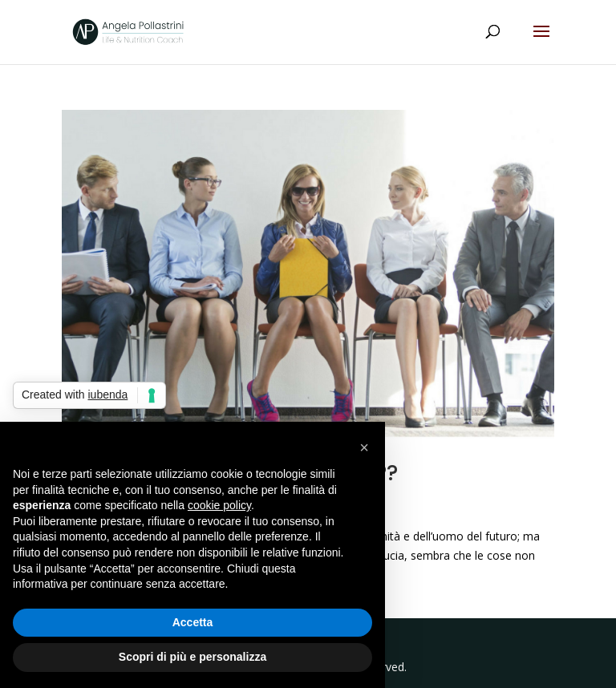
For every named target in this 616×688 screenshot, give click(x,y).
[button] (364, 447)
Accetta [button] (193, 622)
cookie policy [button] (219, 505)
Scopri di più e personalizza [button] (192, 657)
